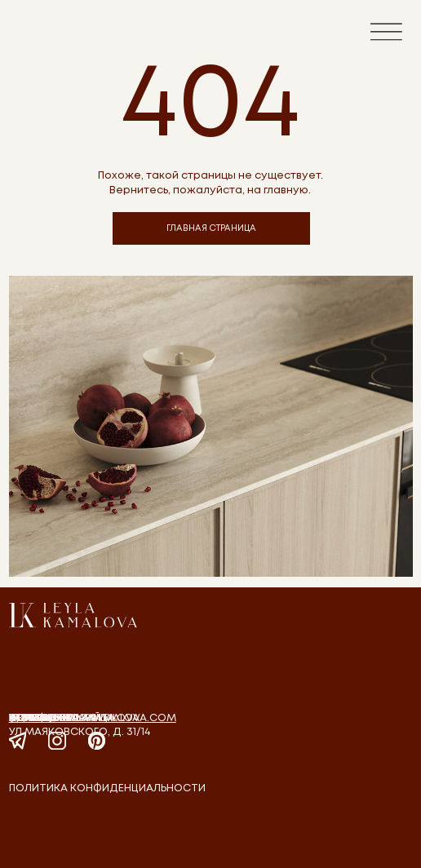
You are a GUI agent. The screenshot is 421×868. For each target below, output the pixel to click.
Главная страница (62, 718)
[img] (73, 615)
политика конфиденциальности (107, 788)
